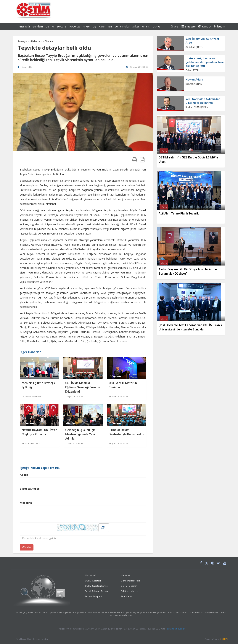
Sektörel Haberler (130, 591)
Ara (175, 26)
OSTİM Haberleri (129, 586)
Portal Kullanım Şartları (96, 591)
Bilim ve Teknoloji (119, 26)
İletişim (219, 26)
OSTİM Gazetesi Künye (96, 586)
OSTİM (50, 26)
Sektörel (62, 26)
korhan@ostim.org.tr (176, 629)
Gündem (38, 26)
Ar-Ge (86, 26)
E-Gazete (188, 26)
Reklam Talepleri (93, 596)
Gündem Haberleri (130, 581)
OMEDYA (224, 639)
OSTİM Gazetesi (93, 581)
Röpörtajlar (126, 596)
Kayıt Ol (205, 26)
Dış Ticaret (99, 26)
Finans (146, 26)
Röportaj (75, 26)
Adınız (24, 475)
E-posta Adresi (30, 489)
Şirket (136, 26)
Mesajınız (26, 503)
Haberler (36, 41)
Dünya (156, 26)
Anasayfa (24, 26)
